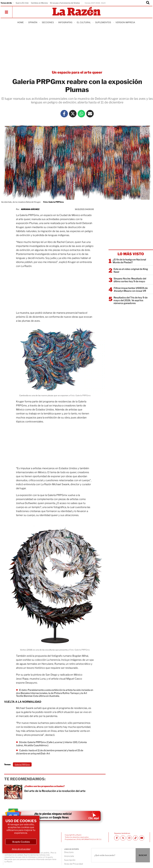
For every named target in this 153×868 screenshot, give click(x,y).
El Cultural (84, 22)
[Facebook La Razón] (64, 114)
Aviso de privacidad (21, 849)
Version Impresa (125, 22)
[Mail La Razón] (90, 114)
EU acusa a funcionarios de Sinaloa (65, 3)
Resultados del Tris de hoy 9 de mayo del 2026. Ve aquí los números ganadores (131, 300)
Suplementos (103, 22)
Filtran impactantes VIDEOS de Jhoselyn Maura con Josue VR (131, 289)
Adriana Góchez (30, 209)
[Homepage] (76, 11)
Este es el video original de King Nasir (131, 270)
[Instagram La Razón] (129, 838)
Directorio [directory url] (69, 852)
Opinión (33, 22)
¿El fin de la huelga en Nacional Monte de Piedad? (129, 261)
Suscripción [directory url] (70, 860)
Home (21, 22)
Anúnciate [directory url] (69, 856)
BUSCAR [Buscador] (143, 855)
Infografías (65, 22)
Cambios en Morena (39, 3)
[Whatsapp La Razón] (81, 114)
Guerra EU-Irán (22, 3)
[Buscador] (148, 3)
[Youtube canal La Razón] (142, 838)
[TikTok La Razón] (135, 838)
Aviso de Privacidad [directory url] (74, 864)
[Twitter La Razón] (73, 114)
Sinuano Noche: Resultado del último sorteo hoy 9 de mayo (130, 280)
